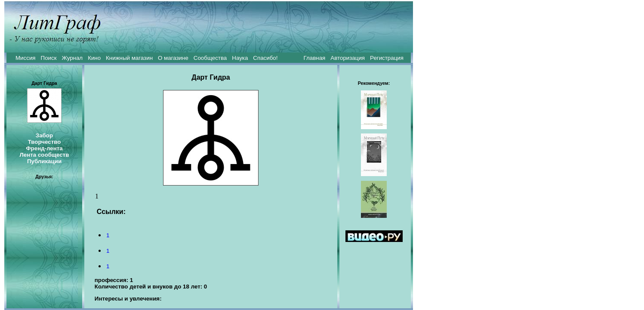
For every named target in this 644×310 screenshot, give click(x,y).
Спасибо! (265, 58)
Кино (94, 58)
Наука (240, 58)
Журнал (72, 58)
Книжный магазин (129, 58)
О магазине (173, 58)
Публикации (44, 161)
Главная (315, 58)
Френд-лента (44, 148)
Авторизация (348, 58)
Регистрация (387, 58)
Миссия (26, 58)
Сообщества (210, 58)
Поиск (49, 58)
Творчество (45, 142)
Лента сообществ (44, 155)
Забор (44, 135)
